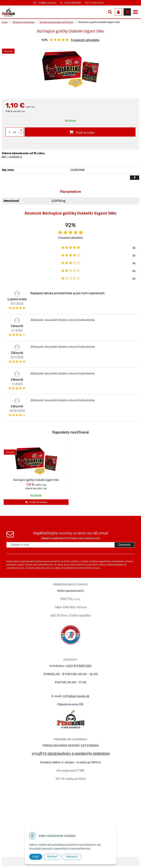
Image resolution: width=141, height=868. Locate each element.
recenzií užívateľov (85, 40)
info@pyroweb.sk (47, 3)
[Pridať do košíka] (80, 132)
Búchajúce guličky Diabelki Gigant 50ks (36, 480)
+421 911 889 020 (78, 666)
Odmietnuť (72, 857)
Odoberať (124, 545)
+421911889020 (73, 3)
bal (15, 132)
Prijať (36, 857)
